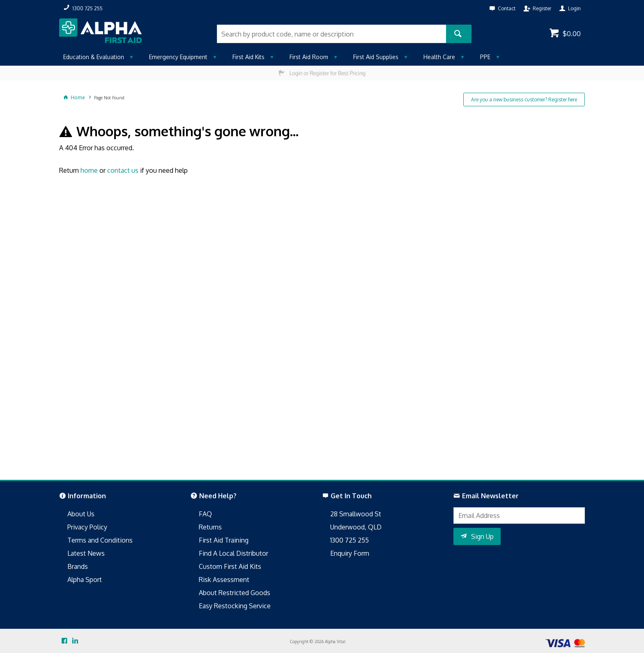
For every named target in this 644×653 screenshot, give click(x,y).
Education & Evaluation (94, 57)
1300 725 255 (350, 540)
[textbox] (331, 34)
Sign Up (482, 536)
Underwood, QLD (356, 527)
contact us (123, 170)
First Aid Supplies (376, 57)
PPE (485, 57)
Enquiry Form (350, 553)
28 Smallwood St (356, 514)
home (89, 170)
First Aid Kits (248, 57)
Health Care (439, 57)
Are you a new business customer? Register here (524, 100)
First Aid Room (309, 57)
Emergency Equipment (178, 57)
